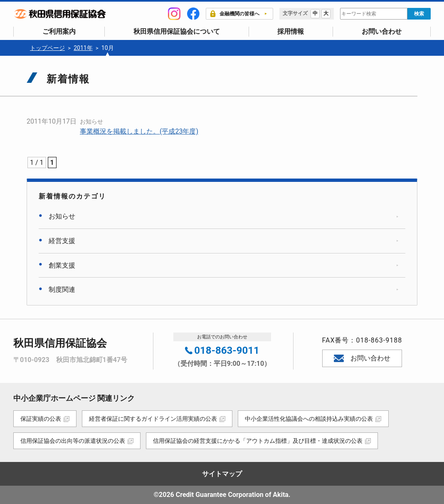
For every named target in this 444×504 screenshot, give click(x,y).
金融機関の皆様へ (234, 14)
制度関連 (62, 289)
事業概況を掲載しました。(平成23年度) (139, 131)
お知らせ (91, 122)
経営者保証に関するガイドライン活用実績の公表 (154, 419)
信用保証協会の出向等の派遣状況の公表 (73, 441)
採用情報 (291, 31)
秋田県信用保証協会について (177, 31)
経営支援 (62, 241)
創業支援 (62, 265)
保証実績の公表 (41, 419)
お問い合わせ (382, 31)
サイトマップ (222, 474)
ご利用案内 (59, 31)
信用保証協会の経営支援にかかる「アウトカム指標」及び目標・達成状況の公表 (259, 441)
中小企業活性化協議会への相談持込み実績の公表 (311, 419)
